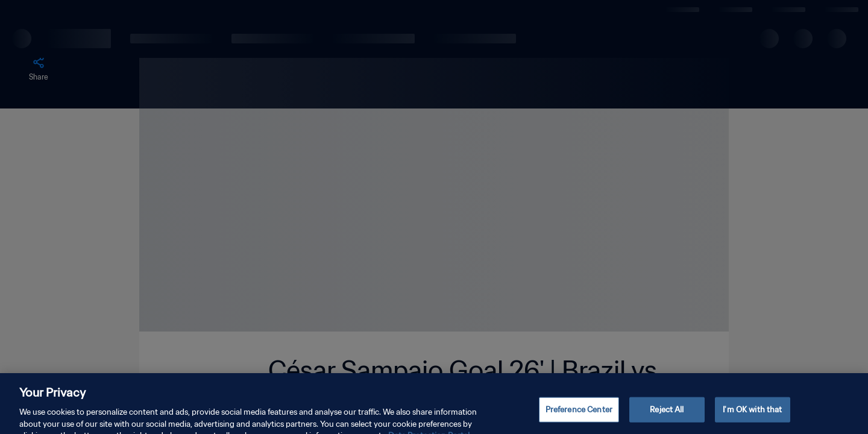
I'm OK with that (752, 416)
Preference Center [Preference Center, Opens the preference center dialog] (579, 416)
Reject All (667, 416)
